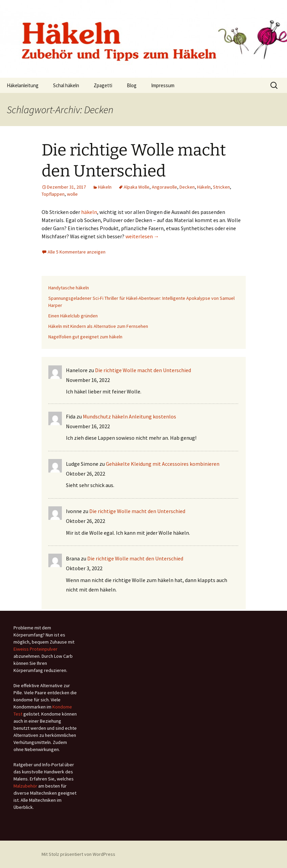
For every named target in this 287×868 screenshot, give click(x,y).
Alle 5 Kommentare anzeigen (77, 252)
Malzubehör (25, 786)
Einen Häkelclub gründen (73, 316)
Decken (187, 187)
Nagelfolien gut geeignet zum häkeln (85, 337)
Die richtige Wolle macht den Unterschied (143, 370)
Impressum (163, 85)
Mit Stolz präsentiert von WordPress (78, 854)
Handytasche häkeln (69, 288)
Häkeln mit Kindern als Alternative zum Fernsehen (98, 326)
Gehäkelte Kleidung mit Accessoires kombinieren (163, 464)
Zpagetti (103, 85)
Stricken (221, 187)
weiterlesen (142, 236)
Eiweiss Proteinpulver (35, 649)
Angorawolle (164, 187)
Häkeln (105, 187)
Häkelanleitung (23, 85)
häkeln (89, 212)
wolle (72, 194)
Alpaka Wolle (137, 187)
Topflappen (53, 194)
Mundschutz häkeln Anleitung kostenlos (129, 416)
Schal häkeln (66, 85)
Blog (132, 85)
